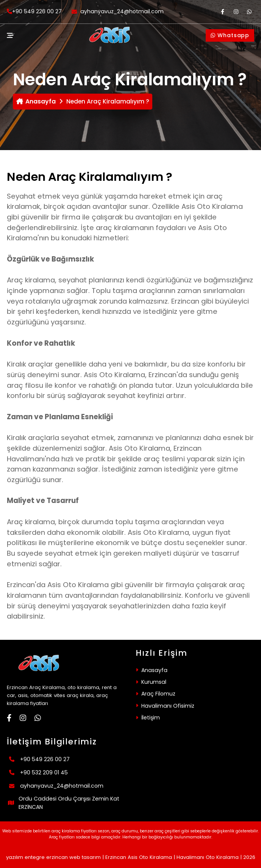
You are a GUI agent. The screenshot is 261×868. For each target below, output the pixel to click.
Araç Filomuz (158, 694)
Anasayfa (36, 101)
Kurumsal (154, 682)
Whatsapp (230, 35)
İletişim (151, 718)
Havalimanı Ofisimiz (168, 706)
